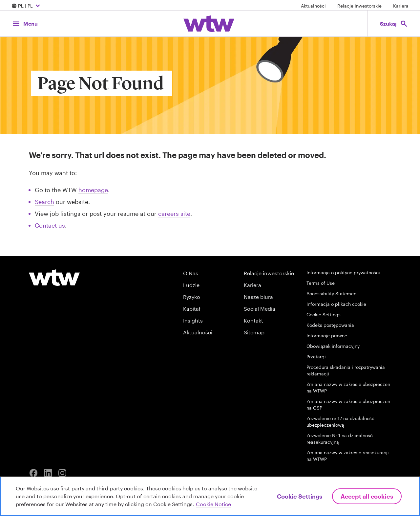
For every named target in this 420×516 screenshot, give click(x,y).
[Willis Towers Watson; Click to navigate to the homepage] (209, 24)
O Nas (191, 273)
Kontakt (253, 320)
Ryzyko (192, 297)
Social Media (260, 309)
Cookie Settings (324, 314)
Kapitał (192, 309)
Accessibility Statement (332, 293)
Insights (193, 320)
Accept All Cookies (367, 496)
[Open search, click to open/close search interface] (394, 23)
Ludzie (191, 285)
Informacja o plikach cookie (336, 304)
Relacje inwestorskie (359, 6)
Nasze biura (258, 297)
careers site (174, 213)
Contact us (50, 225)
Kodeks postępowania (330, 325)
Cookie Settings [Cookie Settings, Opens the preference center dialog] (300, 496)
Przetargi (316, 357)
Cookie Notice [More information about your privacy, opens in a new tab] (213, 504)
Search (44, 202)
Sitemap (254, 332)
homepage (93, 190)
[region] (210, 496)
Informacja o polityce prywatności (343, 272)
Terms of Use (321, 283)
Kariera (401, 6)
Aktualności (313, 6)
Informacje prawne (327, 336)
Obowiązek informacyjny (333, 346)
